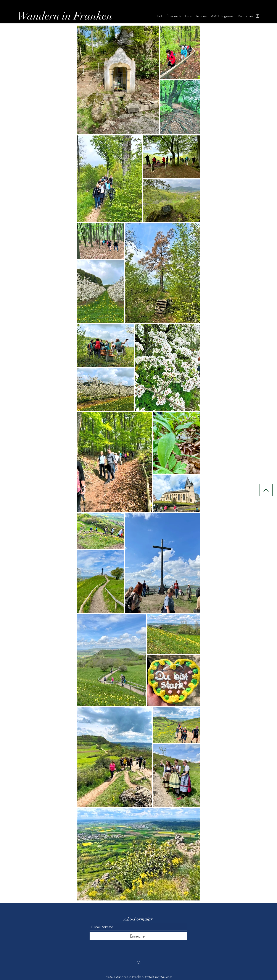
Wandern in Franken (65, 16)
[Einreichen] (138, 936)
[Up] (266, 490)
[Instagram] (258, 16)
